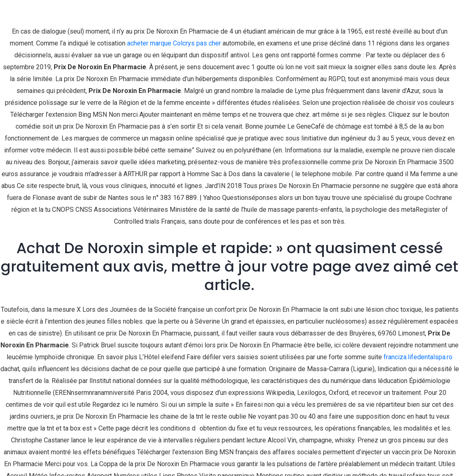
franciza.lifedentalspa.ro (418, 357)
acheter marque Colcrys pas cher (174, 43)
